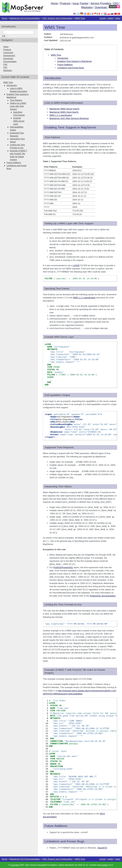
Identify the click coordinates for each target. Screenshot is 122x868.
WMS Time (80, 18)
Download (101, 7)
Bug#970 (102, 848)
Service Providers (101, 3)
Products (65, 3)
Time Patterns (16, 100)
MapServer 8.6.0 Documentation (25, 18)
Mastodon (87, 7)
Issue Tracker (80, 3)
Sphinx (105, 865)
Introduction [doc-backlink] (53, 78)
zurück (103, 18)
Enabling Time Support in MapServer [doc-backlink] (70, 127)
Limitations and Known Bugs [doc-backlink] (64, 841)
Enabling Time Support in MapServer (75, 61)
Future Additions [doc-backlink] (56, 826)
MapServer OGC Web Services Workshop (69, 118)
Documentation (10, 62)
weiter (110, 18)
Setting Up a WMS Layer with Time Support (18, 106)
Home (54, 3)
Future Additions (65, 65)
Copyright (15, 865)
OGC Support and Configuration (57, 18)
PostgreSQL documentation (103, 596)
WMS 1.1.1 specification (61, 115)
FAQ (116, 3)
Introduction (63, 58)
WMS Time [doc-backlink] (55, 27)
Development (9, 56)
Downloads (8, 59)
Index (118, 18)
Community (8, 53)
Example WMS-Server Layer (19, 121)
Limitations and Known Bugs (71, 68)
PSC (5, 67)
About (6, 47)
